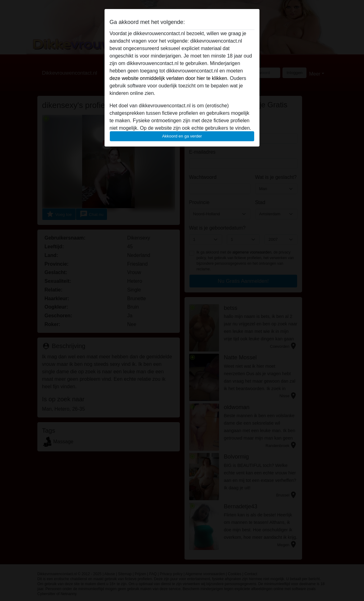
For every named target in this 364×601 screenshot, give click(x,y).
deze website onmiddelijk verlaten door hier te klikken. (169, 78)
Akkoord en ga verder (182, 136)
